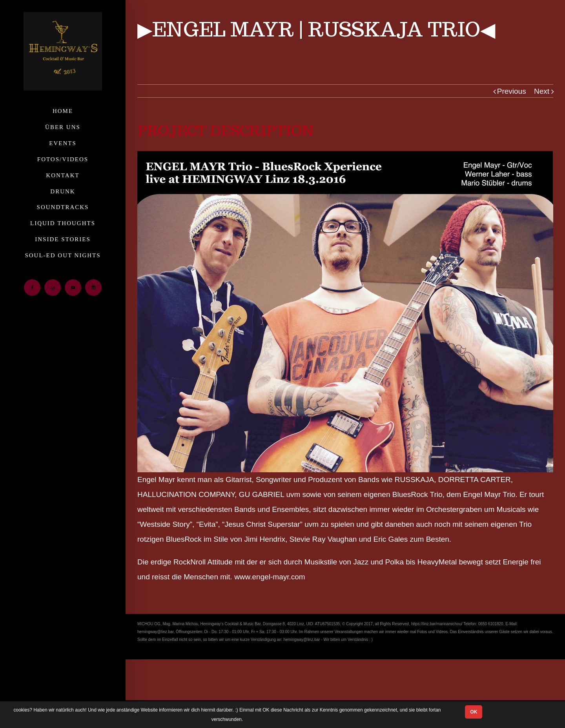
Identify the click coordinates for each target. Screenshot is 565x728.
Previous (512, 91)
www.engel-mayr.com (270, 577)
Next (542, 91)
